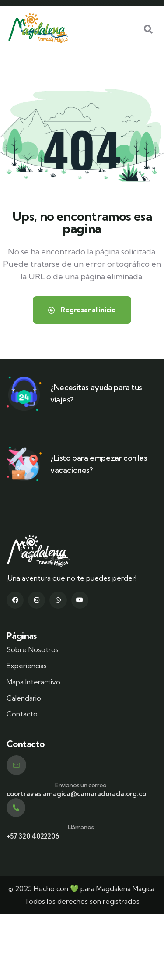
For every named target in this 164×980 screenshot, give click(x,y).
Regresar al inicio (82, 310)
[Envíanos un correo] (16, 765)
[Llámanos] (16, 808)
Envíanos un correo (81, 785)
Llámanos (81, 827)
